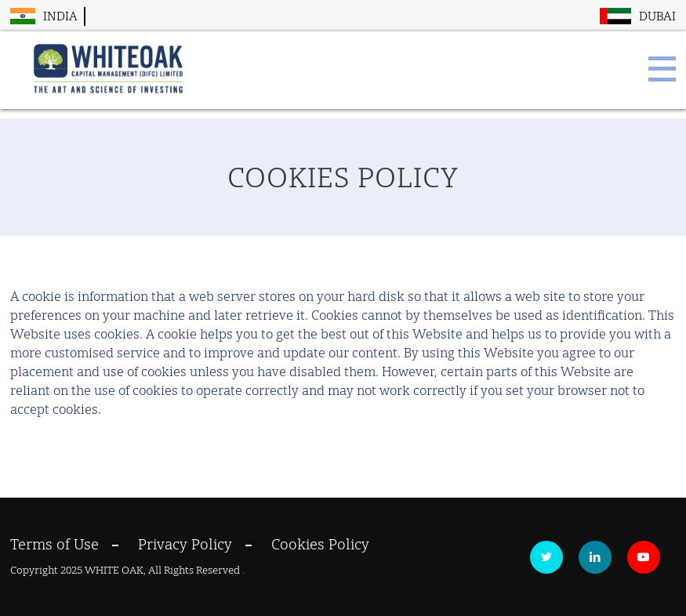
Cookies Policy (320, 545)
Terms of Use (54, 545)
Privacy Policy (185, 545)
